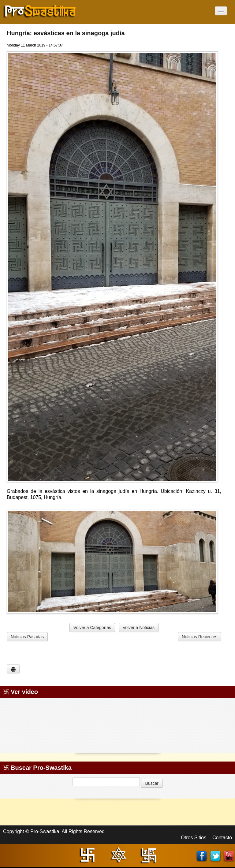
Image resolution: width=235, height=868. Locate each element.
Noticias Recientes (200, 637)
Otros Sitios (194, 838)
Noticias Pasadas (27, 637)
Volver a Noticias (139, 628)
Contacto (222, 838)
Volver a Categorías (92, 628)
